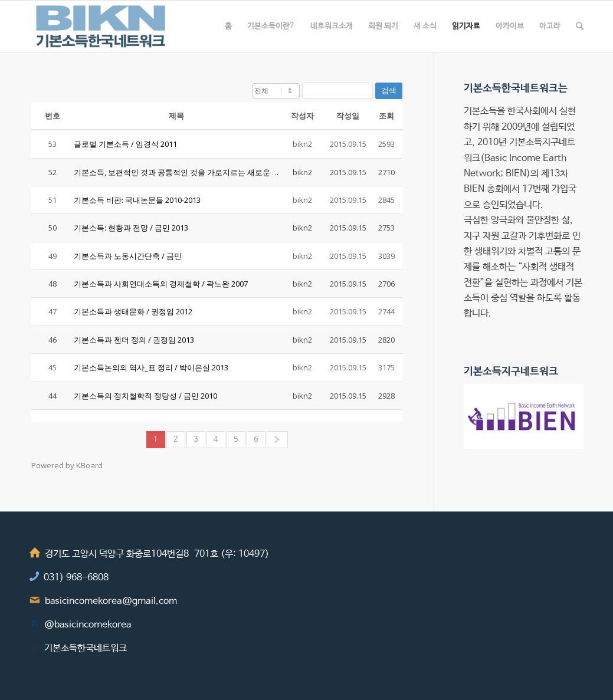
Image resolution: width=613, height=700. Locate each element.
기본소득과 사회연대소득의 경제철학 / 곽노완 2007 (161, 284)
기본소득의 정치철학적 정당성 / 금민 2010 (145, 396)
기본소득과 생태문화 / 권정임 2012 (133, 311)
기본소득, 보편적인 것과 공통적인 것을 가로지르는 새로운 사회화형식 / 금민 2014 (212, 172)
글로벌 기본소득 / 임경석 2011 (125, 144)
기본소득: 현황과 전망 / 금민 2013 (131, 228)
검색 (389, 91)
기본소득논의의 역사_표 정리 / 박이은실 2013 (151, 367)
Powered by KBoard (67, 465)
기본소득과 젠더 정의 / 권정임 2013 (134, 340)
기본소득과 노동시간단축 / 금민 (128, 256)
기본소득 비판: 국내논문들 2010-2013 (137, 200)
